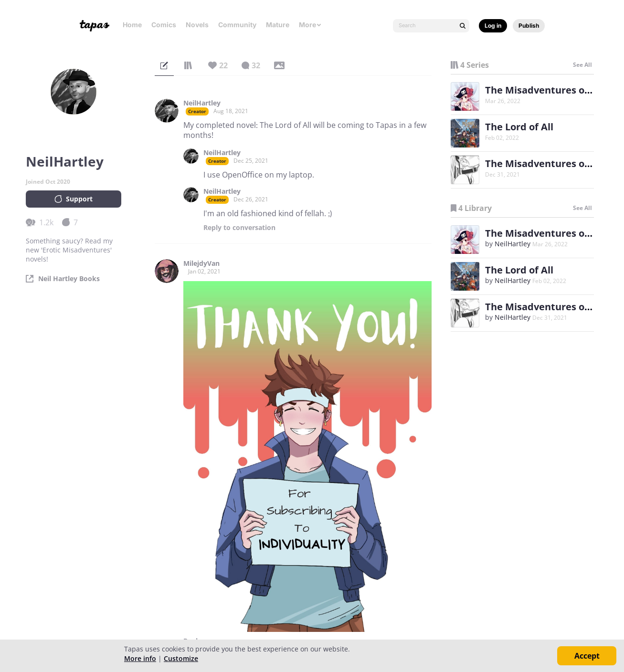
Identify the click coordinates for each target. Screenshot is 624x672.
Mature (278, 25)
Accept (587, 656)
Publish (529, 26)
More (310, 25)
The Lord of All (519, 127)
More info (140, 658)
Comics (164, 25)
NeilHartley (202, 103)
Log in (493, 26)
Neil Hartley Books (69, 279)
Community (237, 25)
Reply (239, 228)
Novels (197, 25)
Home (132, 25)
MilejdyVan (201, 263)
